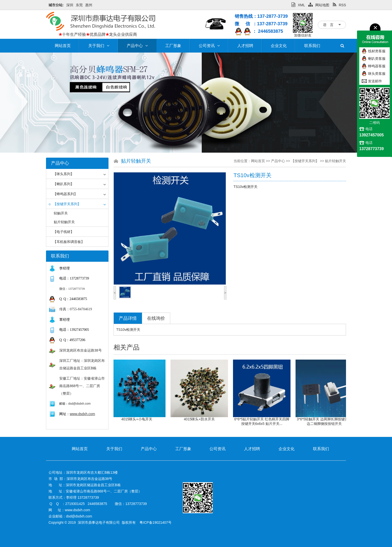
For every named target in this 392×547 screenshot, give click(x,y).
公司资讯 (209, 46)
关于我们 (99, 46)
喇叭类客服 (377, 59)
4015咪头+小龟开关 (141, 419)
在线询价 (156, 318)
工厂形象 (173, 46)
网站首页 (63, 46)
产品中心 (137, 46)
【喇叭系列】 (61, 184)
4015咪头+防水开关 (203, 419)
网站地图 (319, 5)
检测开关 (133, 330)
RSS (339, 5)
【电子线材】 (61, 232)
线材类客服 (377, 51)
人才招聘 (245, 46)
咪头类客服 (377, 74)
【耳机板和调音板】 (67, 242)
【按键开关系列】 (65, 204)
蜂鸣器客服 (377, 66)
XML (298, 5)
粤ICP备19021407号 (155, 522)
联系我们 (312, 46)
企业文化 (279, 46)
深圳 (70, 5)
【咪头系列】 (61, 174)
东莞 (79, 5)
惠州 (89, 5)
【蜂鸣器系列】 (63, 194)
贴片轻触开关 (64, 222)
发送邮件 (375, 81)
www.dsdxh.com (82, 414)
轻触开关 (61, 213)
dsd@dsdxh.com (79, 404)
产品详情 (128, 318)
